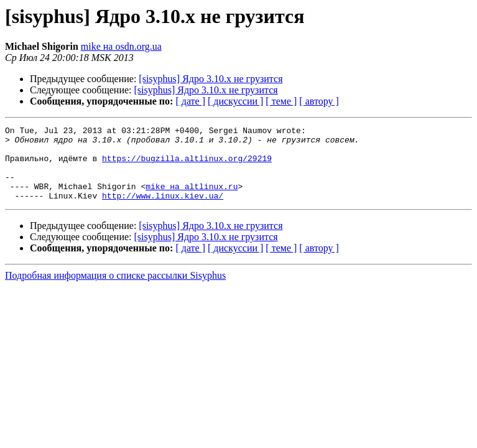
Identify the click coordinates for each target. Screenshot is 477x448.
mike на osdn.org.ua (121, 46)
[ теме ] (281, 101)
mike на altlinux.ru (192, 199)
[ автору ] (319, 101)
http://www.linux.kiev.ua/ (163, 210)
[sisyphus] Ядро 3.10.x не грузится (211, 79)
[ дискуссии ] (235, 101)
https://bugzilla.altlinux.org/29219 (187, 166)
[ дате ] (190, 101)
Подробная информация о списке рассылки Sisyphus (115, 290)
